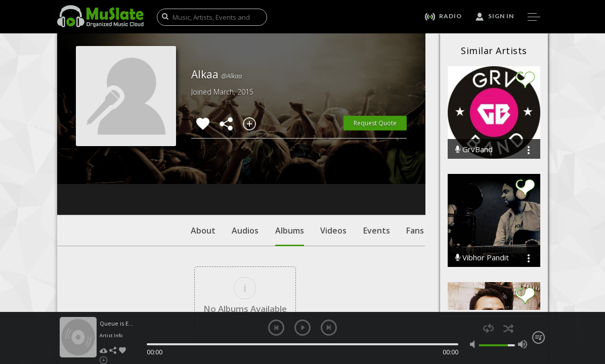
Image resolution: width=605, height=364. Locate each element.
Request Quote (375, 123)
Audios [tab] (245, 169)
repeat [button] (488, 328)
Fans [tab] (415, 169)
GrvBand (474, 149)
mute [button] (474, 344)
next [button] (329, 328)
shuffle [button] (508, 328)
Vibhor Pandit (482, 258)
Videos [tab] (333, 169)
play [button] (303, 328)
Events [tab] (377, 169)
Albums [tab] (290, 174)
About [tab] (203, 169)
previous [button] (276, 328)
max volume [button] (523, 344)
